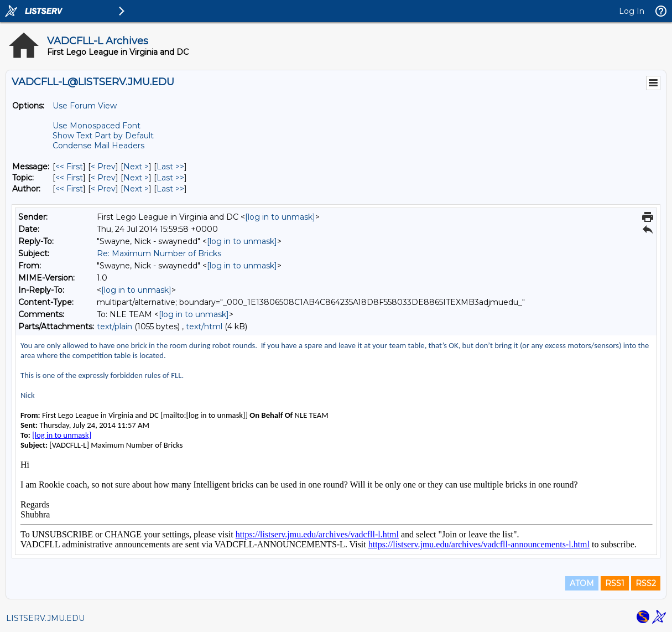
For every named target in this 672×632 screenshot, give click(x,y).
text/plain (114, 327)
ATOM (582, 583)
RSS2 (646, 583)
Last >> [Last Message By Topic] (170, 178)
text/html (204, 327)
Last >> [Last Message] (170, 167)
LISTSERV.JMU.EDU (45, 618)
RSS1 (615, 583)
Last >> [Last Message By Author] (170, 189)
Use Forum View (85, 106)
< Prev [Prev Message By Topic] (103, 178)
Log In (632, 11)
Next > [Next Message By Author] (136, 189)
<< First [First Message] (69, 167)
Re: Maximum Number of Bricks (159, 253)
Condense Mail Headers (98, 146)
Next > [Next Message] (136, 167)
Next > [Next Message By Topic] (136, 178)
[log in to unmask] (280, 217)
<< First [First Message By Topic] (69, 178)
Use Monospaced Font (97, 126)
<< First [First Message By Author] (69, 189)
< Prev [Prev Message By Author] (103, 189)
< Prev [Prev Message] (103, 167)
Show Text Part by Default (103, 136)
